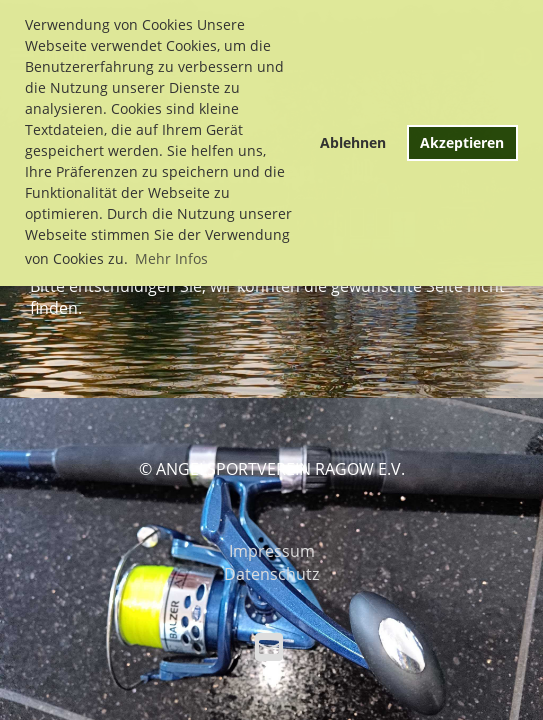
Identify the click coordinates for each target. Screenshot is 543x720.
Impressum (272, 551)
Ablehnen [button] (353, 142)
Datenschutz (271, 574)
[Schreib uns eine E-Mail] (269, 646)
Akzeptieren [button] (462, 142)
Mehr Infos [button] (171, 258)
